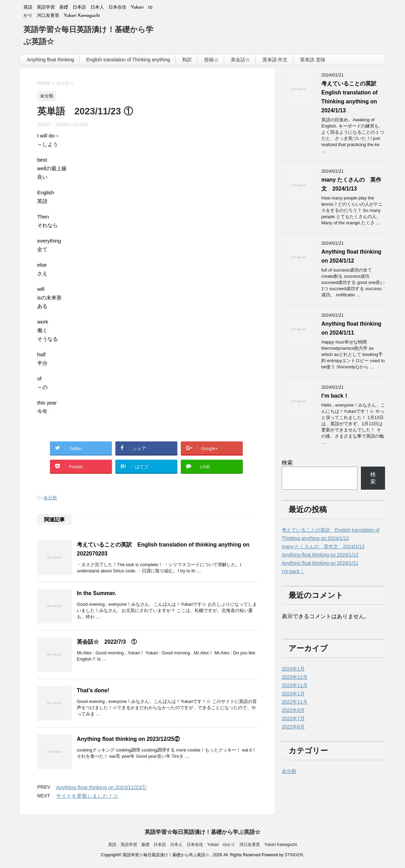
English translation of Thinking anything (128, 60)
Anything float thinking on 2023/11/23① (101, 787)
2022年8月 (293, 710)
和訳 (187, 60)
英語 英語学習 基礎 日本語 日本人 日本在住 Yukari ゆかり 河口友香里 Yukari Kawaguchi (203, 845)
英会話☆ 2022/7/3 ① (107, 642)
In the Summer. (97, 593)
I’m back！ (335, 396)
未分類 (50, 498)
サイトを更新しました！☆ (87, 796)
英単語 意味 (313, 60)
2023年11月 (295, 685)
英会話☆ (240, 60)
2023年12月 (295, 677)
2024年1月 (293, 669)
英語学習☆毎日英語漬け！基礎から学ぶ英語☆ (202, 832)
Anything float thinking (50, 60)
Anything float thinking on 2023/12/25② (128, 739)
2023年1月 (293, 694)
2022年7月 (293, 718)
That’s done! (93, 690)
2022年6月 (293, 727)
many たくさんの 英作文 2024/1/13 (323, 547)
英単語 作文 (275, 60)
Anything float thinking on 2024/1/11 (320, 563)
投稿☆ (211, 60)
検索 (287, 463)
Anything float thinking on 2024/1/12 (320, 555)
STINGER (294, 855)
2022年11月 (295, 702)
